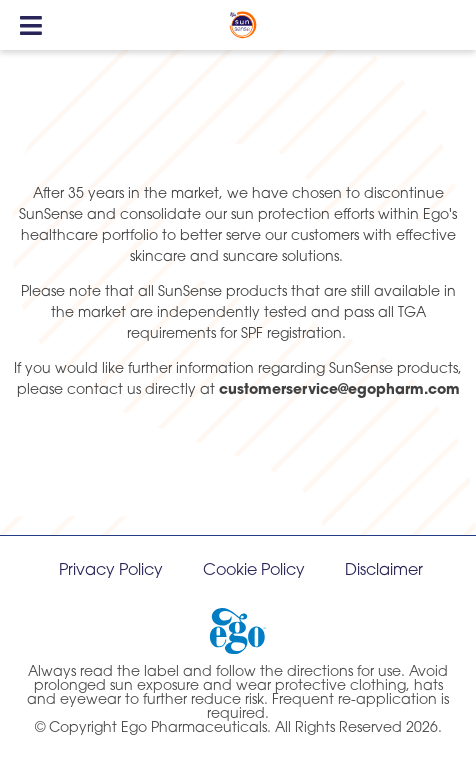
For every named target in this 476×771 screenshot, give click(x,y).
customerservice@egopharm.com (339, 390)
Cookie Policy (254, 571)
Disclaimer (384, 571)
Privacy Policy (111, 571)
